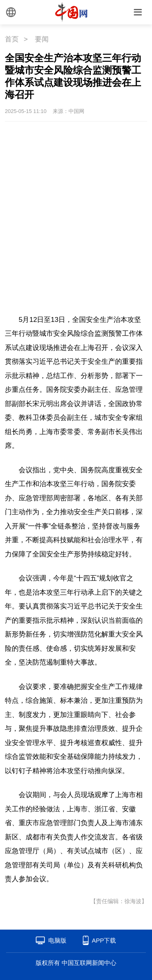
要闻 (42, 39)
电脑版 (57, 940)
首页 (12, 39)
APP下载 (104, 940)
